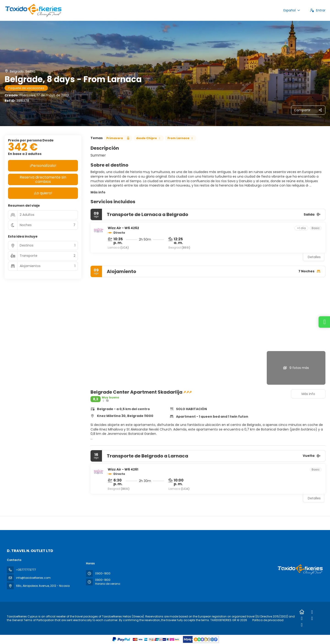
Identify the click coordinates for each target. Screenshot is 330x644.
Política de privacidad (268, 620)
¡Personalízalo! (43, 166)
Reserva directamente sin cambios (43, 179)
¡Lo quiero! (43, 193)
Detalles (314, 257)
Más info (98, 192)
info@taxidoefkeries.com (33, 578)
